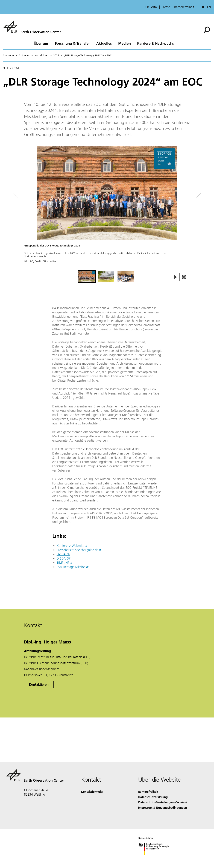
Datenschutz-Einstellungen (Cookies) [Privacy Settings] (162, 802)
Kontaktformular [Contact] (92, 792)
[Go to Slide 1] (87, 277)
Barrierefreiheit (184, 7)
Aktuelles (104, 43)
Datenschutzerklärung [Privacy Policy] (153, 797)
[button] (107, 208)
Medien (124, 43)
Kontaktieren (39, 684)
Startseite (8, 55)
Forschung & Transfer (72, 43)
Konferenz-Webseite (71, 546)
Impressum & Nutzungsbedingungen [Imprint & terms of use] (163, 808)
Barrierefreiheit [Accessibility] (148, 792)
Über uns (41, 43)
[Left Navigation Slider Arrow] (30, 193)
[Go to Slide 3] (126, 277)
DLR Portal (150, 7)
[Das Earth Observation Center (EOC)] (32, 27)
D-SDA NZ (64, 554)
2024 (56, 55)
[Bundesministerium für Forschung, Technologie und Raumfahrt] (156, 858)
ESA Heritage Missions (72, 567)
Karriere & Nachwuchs (156, 43)
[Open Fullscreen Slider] (184, 277)
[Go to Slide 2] (106, 277)
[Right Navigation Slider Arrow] (186, 193)
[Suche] (207, 30)
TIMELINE (63, 563)
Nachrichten (41, 55)
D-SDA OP (64, 558)
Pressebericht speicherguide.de (77, 550)
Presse (166, 7)
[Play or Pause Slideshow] (175, 277)
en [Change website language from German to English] (209, 7)
